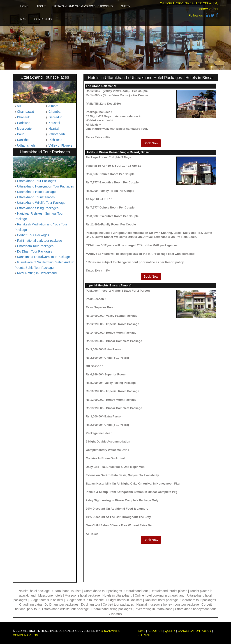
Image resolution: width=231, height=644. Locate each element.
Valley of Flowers (60, 145)
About (41, 6)
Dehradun (55, 117)
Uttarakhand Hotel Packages (37, 192)
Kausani (54, 123)
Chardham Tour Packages (35, 246)
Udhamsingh (26, 145)
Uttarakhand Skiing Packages (38, 208)
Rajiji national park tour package (39, 241)
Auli (20, 106)
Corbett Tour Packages (33, 235)
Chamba (54, 112)
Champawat (25, 112)
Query (126, 6)
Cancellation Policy (194, 631)
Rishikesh (55, 140)
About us (155, 631)
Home (24, 6)
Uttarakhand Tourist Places (36, 197)
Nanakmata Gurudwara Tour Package (43, 257)
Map (23, 19)
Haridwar (23, 123)
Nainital (54, 129)
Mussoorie (24, 129)
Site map (143, 635)
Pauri (21, 134)
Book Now (151, 143)
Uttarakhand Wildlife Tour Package (41, 203)
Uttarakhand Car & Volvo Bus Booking (83, 6)
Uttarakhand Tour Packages (36, 181)
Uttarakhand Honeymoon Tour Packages (45, 186)
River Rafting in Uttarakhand (37, 273)
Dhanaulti (24, 117)
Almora (53, 106)
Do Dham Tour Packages (34, 251)
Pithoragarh (57, 134)
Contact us (43, 19)
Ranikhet (23, 140)
